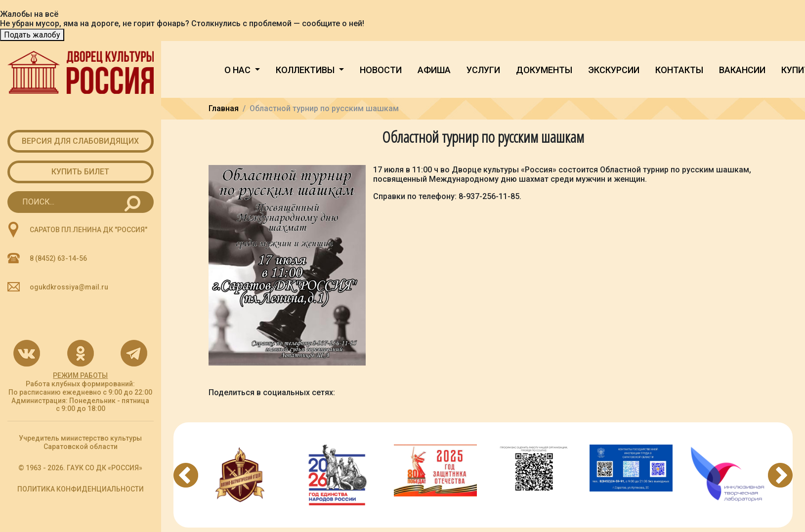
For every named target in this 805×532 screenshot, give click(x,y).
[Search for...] (81, 202)
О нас (238, 70)
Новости (381, 70)
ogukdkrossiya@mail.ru (69, 287)
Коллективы (306, 70)
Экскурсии (614, 70)
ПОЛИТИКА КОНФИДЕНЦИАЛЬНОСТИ (81, 489)
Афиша (434, 70)
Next (780, 475)
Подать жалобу (32, 35)
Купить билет (80, 172)
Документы (544, 70)
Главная (224, 108)
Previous (186, 475)
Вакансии (742, 70)
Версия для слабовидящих (80, 141)
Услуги (483, 70)
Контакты (679, 70)
